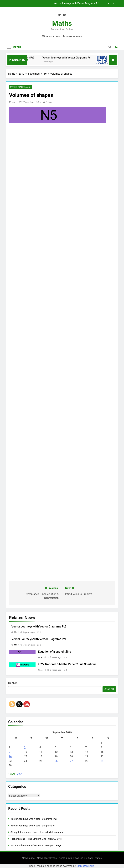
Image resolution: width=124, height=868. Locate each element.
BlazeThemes (95, 858)
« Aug (11, 774)
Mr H (15, 102)
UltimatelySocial (86, 866)
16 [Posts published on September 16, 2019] (10, 757)
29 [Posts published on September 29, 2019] (102, 761)
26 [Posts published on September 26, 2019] (56, 761)
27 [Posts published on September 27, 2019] (71, 761)
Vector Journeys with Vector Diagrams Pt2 (39, 627)
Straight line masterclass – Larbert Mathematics (37, 832)
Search (13, 683)
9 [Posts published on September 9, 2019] (9, 752)
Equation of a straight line (54, 652)
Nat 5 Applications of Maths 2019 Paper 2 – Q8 (36, 846)
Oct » (20, 774)
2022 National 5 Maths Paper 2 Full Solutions (67, 664)
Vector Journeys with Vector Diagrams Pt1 (77, 4)
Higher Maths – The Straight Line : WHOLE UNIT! (37, 839)
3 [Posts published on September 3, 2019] (25, 748)
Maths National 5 (20, 87)
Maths (62, 23)
